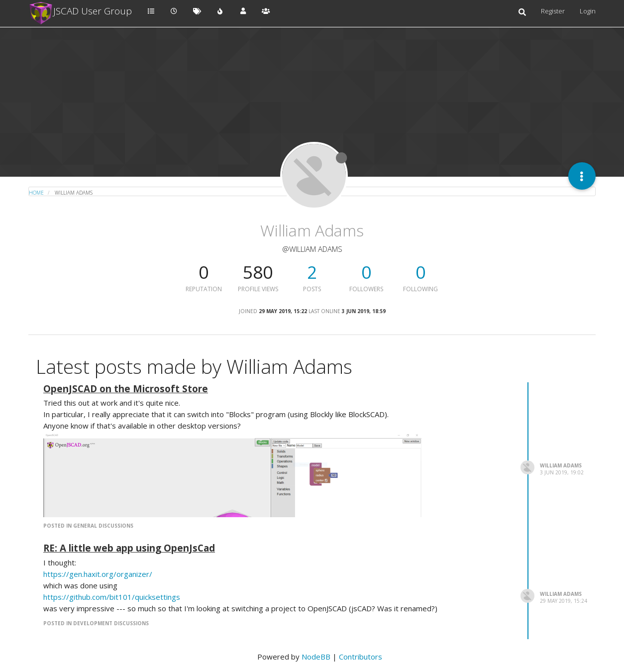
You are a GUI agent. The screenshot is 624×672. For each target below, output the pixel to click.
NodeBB (316, 657)
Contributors (361, 657)
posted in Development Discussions (96, 623)
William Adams (561, 465)
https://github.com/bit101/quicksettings (112, 597)
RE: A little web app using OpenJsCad (129, 548)
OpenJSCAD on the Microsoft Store (126, 389)
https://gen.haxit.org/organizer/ (98, 574)
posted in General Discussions (88, 526)
